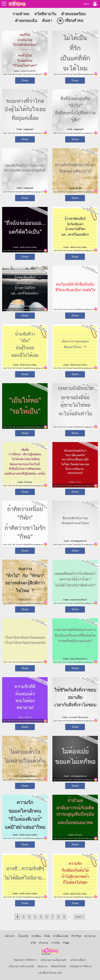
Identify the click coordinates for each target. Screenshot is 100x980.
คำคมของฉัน (26, 21)
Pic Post (76, 936)
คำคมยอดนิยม (73, 14)
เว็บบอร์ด (23, 936)
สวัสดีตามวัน (45, 14)
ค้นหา (47, 21)
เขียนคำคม (70, 21)
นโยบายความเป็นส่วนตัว (54, 960)
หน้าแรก (10, 936)
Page (66, 943)
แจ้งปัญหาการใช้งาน (81, 966)
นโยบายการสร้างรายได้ (21, 966)
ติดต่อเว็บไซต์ (59, 966)
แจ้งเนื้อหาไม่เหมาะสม (50, 973)
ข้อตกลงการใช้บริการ (25, 960)
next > (79, 917)
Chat (47, 936)
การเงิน (56, 943)
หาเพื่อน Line (61, 936)
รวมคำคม (21, 14)
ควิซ (33, 943)
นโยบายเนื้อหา (78, 960)
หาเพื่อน (36, 936)
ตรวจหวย (90, 936)
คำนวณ (44, 943)
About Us (43, 966)
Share (25, 80)
